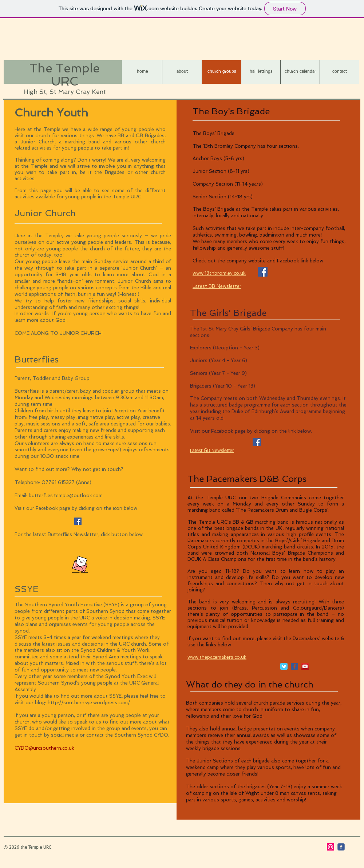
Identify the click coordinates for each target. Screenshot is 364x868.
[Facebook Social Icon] (78, 521)
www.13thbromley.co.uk (219, 273)
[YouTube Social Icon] (305, 666)
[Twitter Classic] (284, 666)
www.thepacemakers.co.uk (217, 657)
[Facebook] (257, 442)
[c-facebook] (294, 666)
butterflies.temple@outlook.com (66, 496)
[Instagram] (331, 847)
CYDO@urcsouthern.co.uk (44, 748)
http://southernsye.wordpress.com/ (89, 703)
